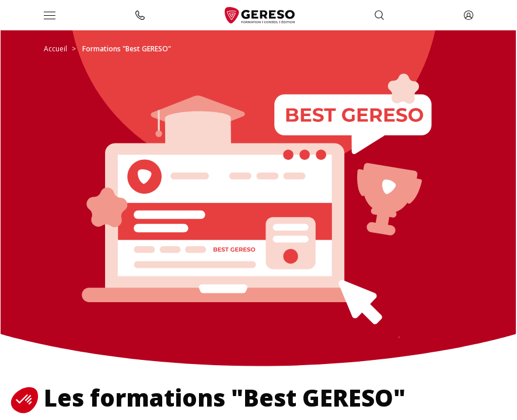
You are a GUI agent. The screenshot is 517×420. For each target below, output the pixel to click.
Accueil (55, 49)
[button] (25, 400)
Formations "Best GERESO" (127, 49)
